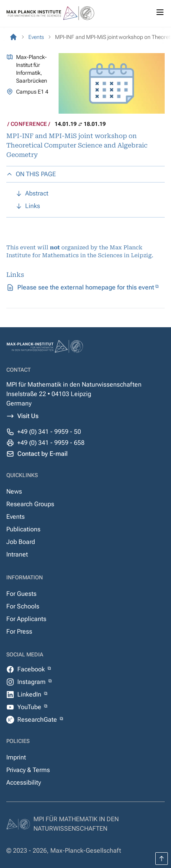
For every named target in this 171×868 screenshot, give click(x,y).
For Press (19, 631)
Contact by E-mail (42, 454)
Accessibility (24, 782)
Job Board (21, 542)
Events (16, 517)
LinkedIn (30, 694)
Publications (23, 529)
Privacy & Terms (28, 770)
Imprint (16, 757)
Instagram (32, 682)
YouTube (30, 707)
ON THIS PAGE (31, 174)
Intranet (17, 554)
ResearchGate (38, 720)
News (14, 491)
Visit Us (28, 416)
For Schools (23, 606)
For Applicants (26, 619)
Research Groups (30, 504)
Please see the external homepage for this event (86, 287)
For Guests (21, 594)
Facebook (32, 669)
